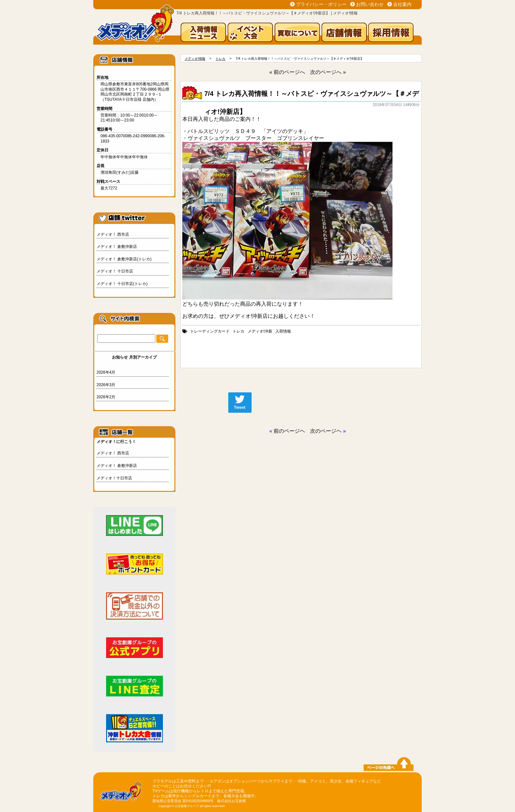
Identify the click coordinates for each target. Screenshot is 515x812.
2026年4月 (106, 372)
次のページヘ (326, 431)
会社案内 (402, 4)
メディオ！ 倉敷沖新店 (117, 247)
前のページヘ (289, 431)
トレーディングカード (210, 331)
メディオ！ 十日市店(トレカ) (122, 284)
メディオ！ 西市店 (113, 234)
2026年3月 (106, 385)
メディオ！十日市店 (114, 478)
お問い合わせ (370, 4)
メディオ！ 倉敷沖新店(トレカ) (124, 259)
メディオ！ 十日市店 (115, 271)
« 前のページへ (287, 72)
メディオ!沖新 (260, 331)
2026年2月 (106, 397)
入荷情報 (283, 331)
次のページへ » (328, 72)
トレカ (238, 331)
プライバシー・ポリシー (321, 4)
